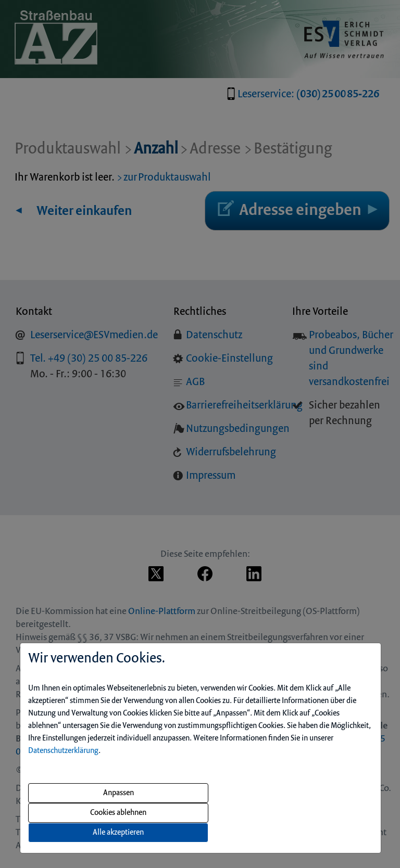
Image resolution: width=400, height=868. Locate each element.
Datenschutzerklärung (63, 751)
